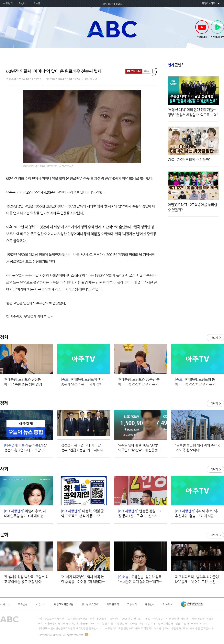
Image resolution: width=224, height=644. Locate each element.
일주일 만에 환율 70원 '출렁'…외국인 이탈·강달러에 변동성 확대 (140, 448)
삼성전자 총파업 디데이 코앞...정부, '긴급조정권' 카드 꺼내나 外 (26, 448)
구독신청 (23, 604)
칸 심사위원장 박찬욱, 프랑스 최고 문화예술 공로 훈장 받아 (26, 579)
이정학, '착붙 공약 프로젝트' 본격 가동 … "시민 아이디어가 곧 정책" (83, 514)
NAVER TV (217, 29)
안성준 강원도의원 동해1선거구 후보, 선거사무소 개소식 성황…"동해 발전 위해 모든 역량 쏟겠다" (141, 514)
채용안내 (150, 604)
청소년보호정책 (90, 604)
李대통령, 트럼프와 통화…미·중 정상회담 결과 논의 (195, 382)
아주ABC (112, 29)
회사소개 (5, 604)
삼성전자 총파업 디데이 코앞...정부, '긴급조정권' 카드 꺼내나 (82, 448)
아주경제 (8, 3)
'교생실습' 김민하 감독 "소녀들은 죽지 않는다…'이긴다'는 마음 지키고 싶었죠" (140, 580)
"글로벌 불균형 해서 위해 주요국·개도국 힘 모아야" (198, 448)
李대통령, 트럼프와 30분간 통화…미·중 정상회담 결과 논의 (139, 382)
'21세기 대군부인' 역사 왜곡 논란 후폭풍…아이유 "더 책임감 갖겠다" (83, 580)
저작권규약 (113, 604)
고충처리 (132, 604)
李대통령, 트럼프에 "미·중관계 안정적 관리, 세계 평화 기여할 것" (82, 382)
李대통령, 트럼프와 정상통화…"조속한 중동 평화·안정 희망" (25, 382)
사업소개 (41, 604)
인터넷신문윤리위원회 (192, 604)
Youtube (202, 29)
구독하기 (138, 71)
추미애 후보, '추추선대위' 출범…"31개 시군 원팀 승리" (197, 514)
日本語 (37, 3)
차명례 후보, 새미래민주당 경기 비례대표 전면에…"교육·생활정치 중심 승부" (25, 514)
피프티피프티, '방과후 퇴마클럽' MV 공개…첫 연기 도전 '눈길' (197, 579)
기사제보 (168, 604)
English (23, 3)
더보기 (215, 338)
